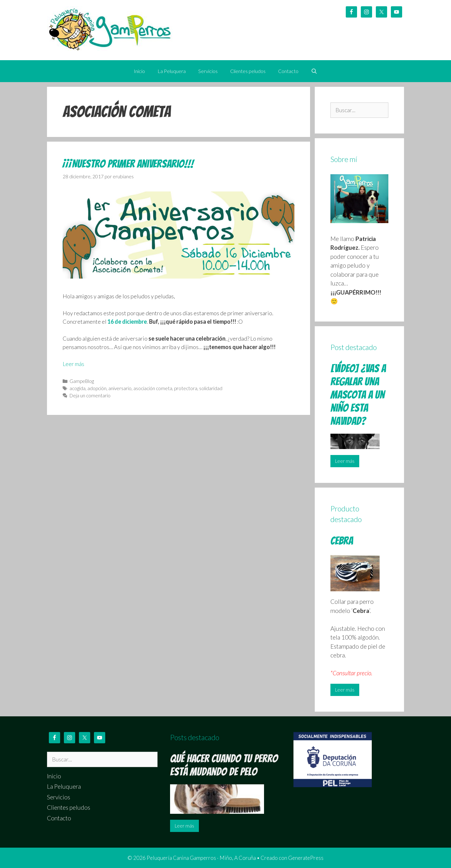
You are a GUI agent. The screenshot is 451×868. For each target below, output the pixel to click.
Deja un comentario (90, 395)
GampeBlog (82, 381)
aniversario (120, 388)
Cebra (342, 541)
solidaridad (211, 388)
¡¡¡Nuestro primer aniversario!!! (128, 164)
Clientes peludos (248, 71)
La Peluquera (172, 71)
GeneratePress (306, 858)
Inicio (139, 71)
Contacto (288, 71)
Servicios (208, 71)
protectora (186, 388)
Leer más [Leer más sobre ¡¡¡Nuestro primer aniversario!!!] (73, 364)
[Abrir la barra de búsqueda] (314, 71)
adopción (97, 388)
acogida (78, 388)
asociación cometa (153, 388)
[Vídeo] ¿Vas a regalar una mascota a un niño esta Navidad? (358, 395)
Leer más (345, 461)
